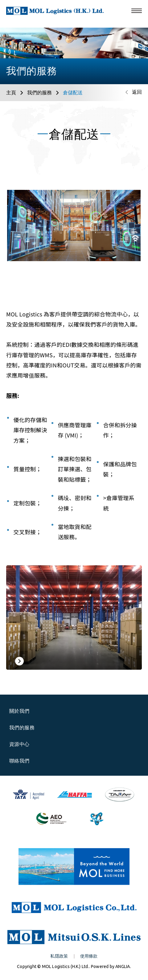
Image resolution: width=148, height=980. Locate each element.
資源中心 (23, 744)
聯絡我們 (19, 761)
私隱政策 (59, 956)
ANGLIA (123, 966)
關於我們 (23, 711)
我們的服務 (39, 92)
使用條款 (89, 956)
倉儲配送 (73, 92)
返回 (137, 92)
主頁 (11, 92)
